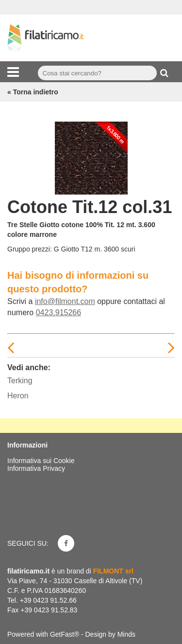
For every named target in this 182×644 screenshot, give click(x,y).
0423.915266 (58, 313)
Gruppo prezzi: (30, 249)
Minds (126, 634)
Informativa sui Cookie (41, 461)
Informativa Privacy (36, 468)
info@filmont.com (65, 301)
